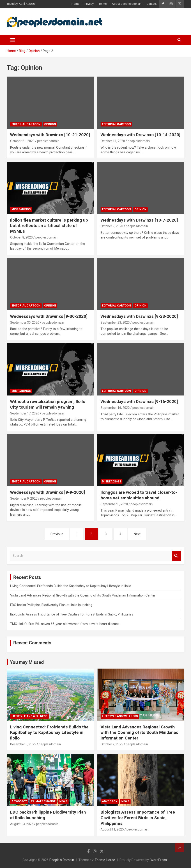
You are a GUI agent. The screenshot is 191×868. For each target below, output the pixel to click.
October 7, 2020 (112, 226)
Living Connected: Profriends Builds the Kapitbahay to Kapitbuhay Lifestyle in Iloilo (71, 586)
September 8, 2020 (114, 504)
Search (176, 556)
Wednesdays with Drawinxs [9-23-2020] (139, 316)
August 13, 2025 (22, 824)
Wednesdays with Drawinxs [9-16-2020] (139, 401)
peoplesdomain (48, 141)
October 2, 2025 (112, 744)
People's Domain (62, 860)
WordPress (159, 860)
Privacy (89, 4)
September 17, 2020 (25, 413)
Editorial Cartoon (26, 124)
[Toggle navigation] (13, 40)
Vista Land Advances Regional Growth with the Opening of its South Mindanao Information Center (83, 595)
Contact (152, 4)
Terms (103, 4)
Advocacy (19, 801)
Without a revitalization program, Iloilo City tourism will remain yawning (48, 404)
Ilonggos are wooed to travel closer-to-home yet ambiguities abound (139, 495)
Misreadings (21, 209)
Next (137, 534)
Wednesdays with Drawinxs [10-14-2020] (140, 135)
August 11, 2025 (112, 829)
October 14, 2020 (113, 141)
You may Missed (27, 662)
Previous (57, 534)
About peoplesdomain (127, 4)
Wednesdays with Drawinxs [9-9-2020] (48, 492)
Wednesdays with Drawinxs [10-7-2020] (139, 220)
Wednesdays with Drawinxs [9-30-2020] (49, 316)
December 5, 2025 (23, 744)
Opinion (50, 124)
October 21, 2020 (22, 141)
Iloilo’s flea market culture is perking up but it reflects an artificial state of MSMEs (49, 226)
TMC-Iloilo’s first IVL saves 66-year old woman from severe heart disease (65, 624)
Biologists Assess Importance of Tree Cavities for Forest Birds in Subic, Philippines (72, 614)
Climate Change (43, 801)
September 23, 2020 (115, 323)
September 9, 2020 (24, 498)
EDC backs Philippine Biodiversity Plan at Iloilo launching (51, 605)
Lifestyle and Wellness (29, 716)
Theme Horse (105, 860)
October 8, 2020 (21, 237)
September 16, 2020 (115, 408)
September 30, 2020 (25, 323)
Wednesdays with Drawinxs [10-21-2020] (50, 135)
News (63, 801)
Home (75, 4)
